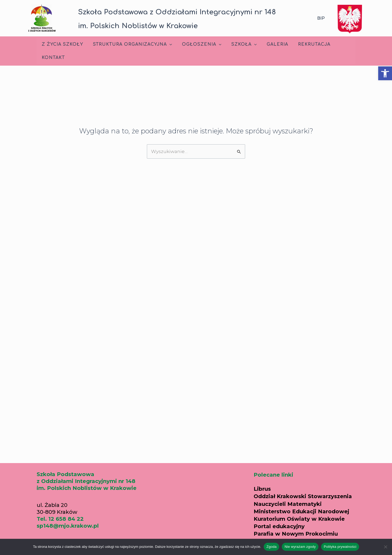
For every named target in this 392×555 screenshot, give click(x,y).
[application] (167, 44)
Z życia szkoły (62, 44)
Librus (262, 489)
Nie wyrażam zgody (300, 547)
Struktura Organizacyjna (130, 44)
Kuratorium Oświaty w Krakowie (299, 519)
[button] (385, 73)
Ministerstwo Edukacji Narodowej (301, 511)
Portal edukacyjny (279, 526)
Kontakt (52, 58)
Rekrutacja (306, 44)
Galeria (271, 44)
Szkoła (239, 44)
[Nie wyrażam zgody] (385, 547)
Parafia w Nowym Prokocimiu (296, 534)
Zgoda (271, 547)
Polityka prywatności (340, 547)
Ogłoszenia (198, 44)
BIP (321, 18)
